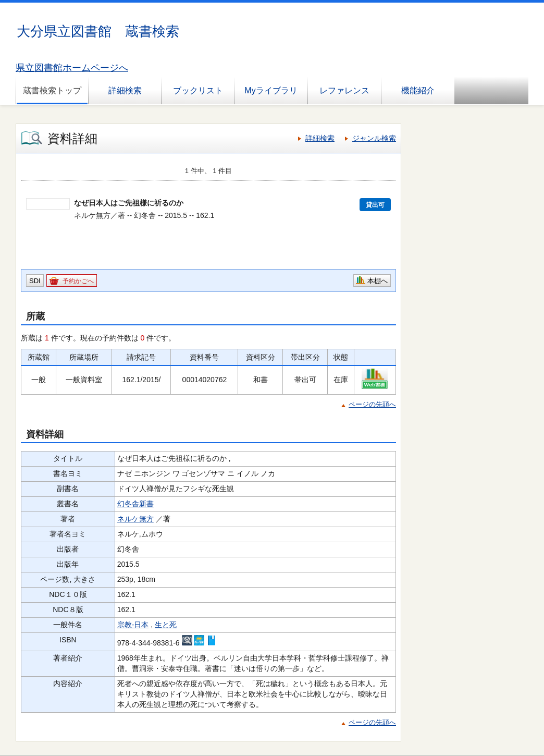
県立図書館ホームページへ (72, 68)
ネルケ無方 (135, 519)
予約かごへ (78, 281)
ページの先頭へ (372, 404)
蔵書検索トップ (52, 90)
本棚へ (378, 281)
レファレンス (344, 90)
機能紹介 (418, 90)
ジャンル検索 (374, 138)
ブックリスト (198, 90)
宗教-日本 (133, 625)
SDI (35, 281)
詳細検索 (125, 90)
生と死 (166, 625)
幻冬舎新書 (135, 504)
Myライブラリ (271, 90)
